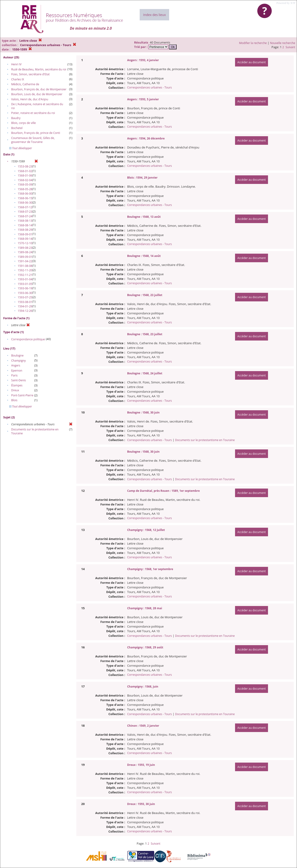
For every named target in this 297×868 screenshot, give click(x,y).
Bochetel (17, 128)
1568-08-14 (25, 225)
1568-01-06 (25, 175)
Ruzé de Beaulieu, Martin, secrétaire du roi (39, 69)
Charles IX (18, 79)
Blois (14, 400)
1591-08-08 (25, 266)
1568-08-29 (25, 230)
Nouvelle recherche (283, 43)
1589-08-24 (25, 252)
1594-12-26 (25, 311)
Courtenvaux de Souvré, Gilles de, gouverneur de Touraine (33, 140)
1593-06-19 (25, 288)
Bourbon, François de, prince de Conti (36, 133)
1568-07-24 (25, 216)
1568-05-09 (25, 185)
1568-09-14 (25, 239)
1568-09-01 (25, 234)
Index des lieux (154, 15)
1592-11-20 (25, 270)
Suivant (290, 47)
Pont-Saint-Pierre (22, 395)
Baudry (16, 118)
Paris (14, 375)
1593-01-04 (25, 279)
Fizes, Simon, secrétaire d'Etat (30, 74)
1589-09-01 (25, 257)
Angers (16, 365)
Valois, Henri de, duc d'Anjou (30, 99)
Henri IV (16, 64)
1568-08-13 (25, 221)
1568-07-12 (25, 207)
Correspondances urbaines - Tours (150, 87)
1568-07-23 (25, 212)
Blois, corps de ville (23, 123)
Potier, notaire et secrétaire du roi (33, 113)
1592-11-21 (25, 275)
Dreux (15, 390)
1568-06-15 (25, 198)
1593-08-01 (25, 302)
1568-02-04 (25, 180)
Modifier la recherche (253, 43)
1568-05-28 (25, 189)
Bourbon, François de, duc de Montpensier (39, 89)
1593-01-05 (25, 284)
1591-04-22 (25, 261)
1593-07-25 (25, 297)
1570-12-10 (25, 243)
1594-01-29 (25, 306)
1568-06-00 (25, 194)
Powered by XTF (286, 3)
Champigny (18, 361)
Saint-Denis (18, 380)
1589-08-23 (25, 248)
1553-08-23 (25, 166)
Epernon (17, 371)
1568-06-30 (25, 203)
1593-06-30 (25, 293)
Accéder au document (252, 62)
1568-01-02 (25, 171)
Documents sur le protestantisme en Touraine (205, 440)
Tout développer (21, 148)
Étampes (17, 385)
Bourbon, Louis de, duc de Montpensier (37, 94)
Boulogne (17, 355)
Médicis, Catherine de (25, 84)
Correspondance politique (28, 339)
